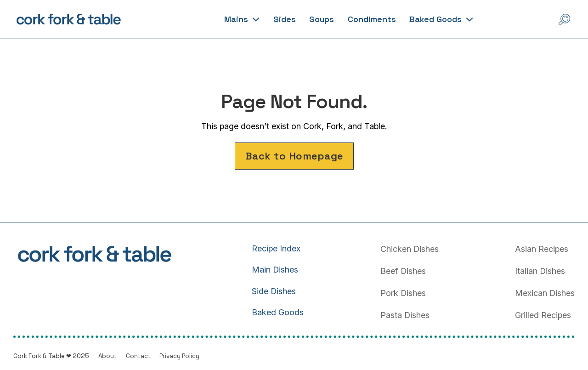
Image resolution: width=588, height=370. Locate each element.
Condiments (372, 19)
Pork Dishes (403, 293)
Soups (322, 19)
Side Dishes (274, 291)
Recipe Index (276, 248)
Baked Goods (435, 19)
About (107, 356)
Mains (236, 19)
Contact (138, 356)
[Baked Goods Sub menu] (469, 19)
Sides (285, 19)
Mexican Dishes (545, 293)
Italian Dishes (540, 271)
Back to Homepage (294, 156)
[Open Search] (564, 20)
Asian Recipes (542, 249)
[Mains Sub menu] (256, 19)
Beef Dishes (403, 271)
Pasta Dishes (405, 315)
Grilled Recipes (543, 315)
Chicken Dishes (410, 249)
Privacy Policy (179, 356)
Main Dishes (275, 270)
